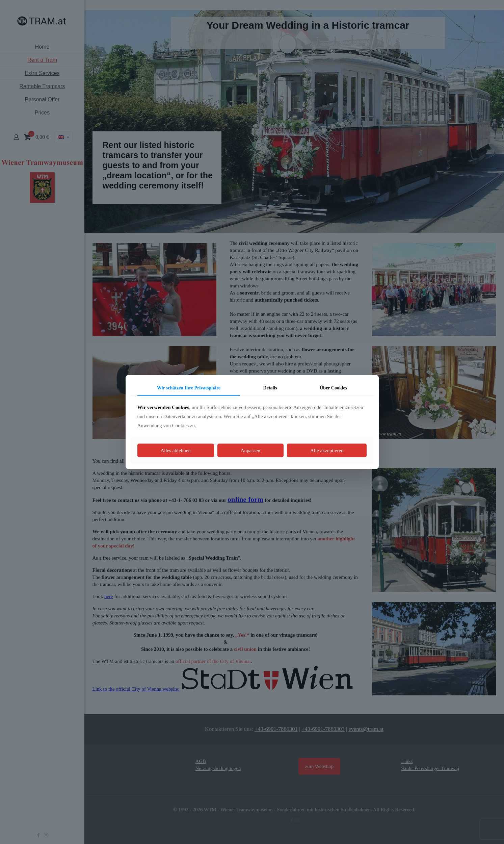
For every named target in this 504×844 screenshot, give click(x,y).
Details (270, 388)
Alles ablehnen (176, 451)
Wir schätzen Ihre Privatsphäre (189, 388)
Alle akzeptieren (327, 451)
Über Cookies (333, 388)
